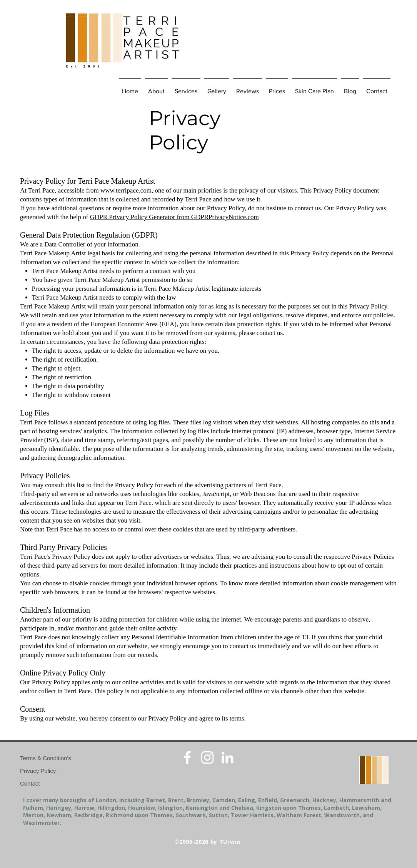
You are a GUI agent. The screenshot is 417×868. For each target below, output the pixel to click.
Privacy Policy (38, 771)
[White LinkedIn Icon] (227, 757)
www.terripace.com (126, 190)
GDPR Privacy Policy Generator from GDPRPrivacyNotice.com (174, 217)
